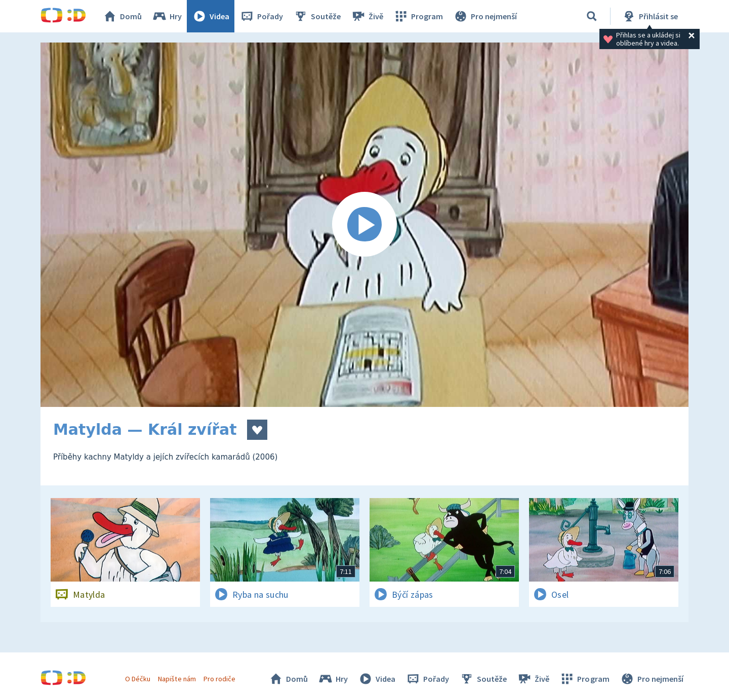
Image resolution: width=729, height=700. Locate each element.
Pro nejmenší (485, 16)
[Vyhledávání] (592, 16)
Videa (211, 16)
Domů (122, 16)
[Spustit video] (364, 225)
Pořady (261, 16)
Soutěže (317, 16)
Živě (367, 16)
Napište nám (177, 679)
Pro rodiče (219, 679)
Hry (167, 16)
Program (418, 16)
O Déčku (138, 679)
